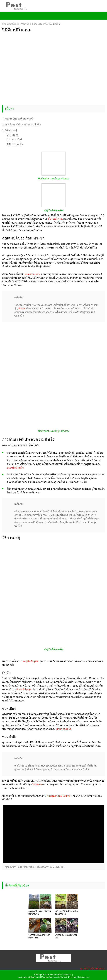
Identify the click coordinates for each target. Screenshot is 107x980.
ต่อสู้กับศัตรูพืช (30, 661)
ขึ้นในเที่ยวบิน (55, 219)
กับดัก (13, 135)
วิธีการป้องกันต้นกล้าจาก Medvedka (39, 936)
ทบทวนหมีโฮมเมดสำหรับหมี (66, 936)
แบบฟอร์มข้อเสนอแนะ (92, 968)
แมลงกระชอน (33, 274)
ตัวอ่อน (22, 309)
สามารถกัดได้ (64, 729)
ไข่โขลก (37, 784)
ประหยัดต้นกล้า (15, 468)
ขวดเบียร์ (15, 139)
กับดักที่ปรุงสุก (24, 689)
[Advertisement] (54, 56)
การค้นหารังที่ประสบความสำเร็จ (22, 125)
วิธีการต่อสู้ (10, 130)
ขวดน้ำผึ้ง (15, 144)
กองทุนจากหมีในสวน (58, 796)
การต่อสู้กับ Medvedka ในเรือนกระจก (40, 913)
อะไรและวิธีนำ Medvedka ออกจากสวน (66, 913)
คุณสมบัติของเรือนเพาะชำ (18, 119)
